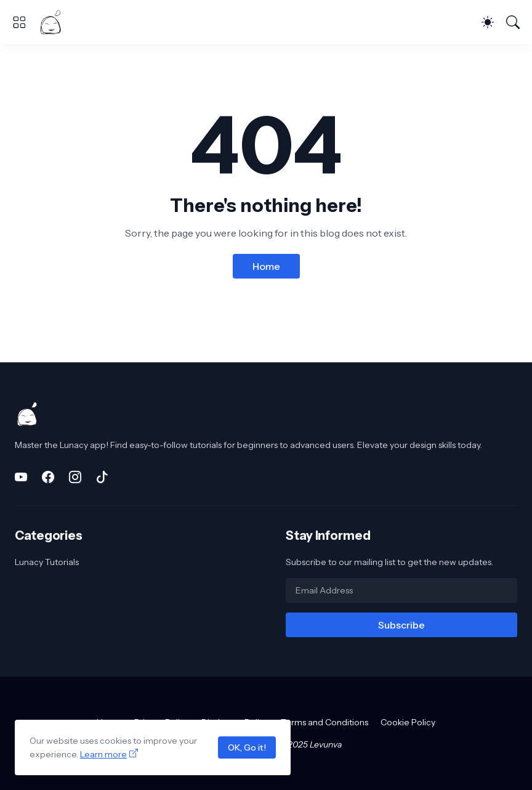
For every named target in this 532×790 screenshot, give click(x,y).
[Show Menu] (19, 22)
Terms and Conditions (324, 722)
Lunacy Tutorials (47, 562)
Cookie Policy (408, 722)
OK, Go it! (247, 747)
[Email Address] (401, 590)
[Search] (513, 22)
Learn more (103, 754)
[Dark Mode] (488, 22)
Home (266, 266)
